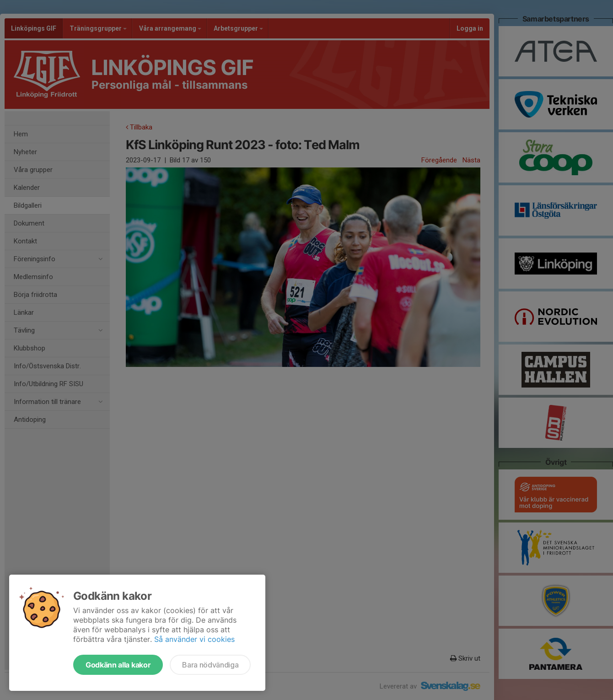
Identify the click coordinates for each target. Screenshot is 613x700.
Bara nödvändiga (210, 665)
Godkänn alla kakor (118, 665)
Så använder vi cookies (194, 639)
